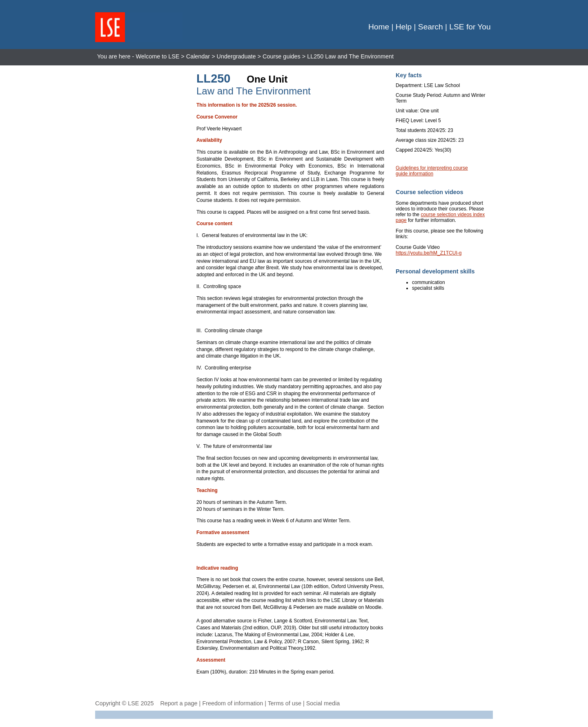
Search (431, 27)
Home (379, 27)
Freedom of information (233, 703)
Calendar (198, 56)
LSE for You (470, 27)
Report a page (179, 703)
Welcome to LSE (157, 56)
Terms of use (285, 703)
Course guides (282, 56)
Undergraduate (236, 56)
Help (404, 27)
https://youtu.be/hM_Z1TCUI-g (429, 253)
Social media (323, 703)
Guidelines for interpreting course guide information (432, 171)
